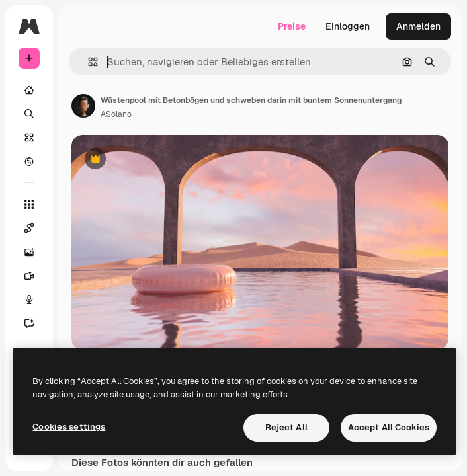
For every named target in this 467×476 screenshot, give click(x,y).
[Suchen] (29, 114)
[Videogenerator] (29, 276)
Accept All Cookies (389, 427)
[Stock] (29, 138)
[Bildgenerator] (29, 252)
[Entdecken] (29, 161)
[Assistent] (29, 323)
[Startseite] (29, 90)
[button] (88, 62)
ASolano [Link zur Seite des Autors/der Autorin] (116, 114)
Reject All (286, 427)
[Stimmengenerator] (29, 299)
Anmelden (418, 26)
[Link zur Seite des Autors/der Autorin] (83, 106)
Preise (292, 26)
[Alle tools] (29, 204)
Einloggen (348, 26)
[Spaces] (29, 228)
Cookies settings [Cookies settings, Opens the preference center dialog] (69, 427)
